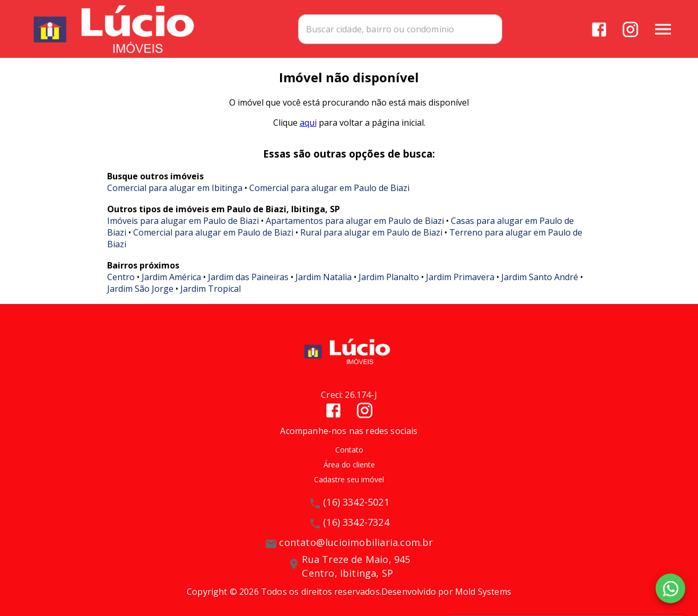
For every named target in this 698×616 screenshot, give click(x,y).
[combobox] (408, 29)
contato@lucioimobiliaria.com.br (356, 543)
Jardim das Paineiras (248, 277)
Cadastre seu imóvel (349, 480)
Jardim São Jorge (140, 289)
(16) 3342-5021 (356, 502)
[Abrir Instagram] (630, 29)
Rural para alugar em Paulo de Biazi (371, 232)
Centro (121, 277)
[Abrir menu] (663, 29)
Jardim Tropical (211, 289)
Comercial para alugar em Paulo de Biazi (329, 188)
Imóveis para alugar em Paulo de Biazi (183, 221)
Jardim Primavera (460, 277)
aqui (308, 123)
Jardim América (171, 277)
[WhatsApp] (670, 588)
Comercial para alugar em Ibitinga (175, 188)
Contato (349, 450)
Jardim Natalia (324, 277)
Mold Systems (483, 592)
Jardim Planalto (389, 277)
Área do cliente (349, 465)
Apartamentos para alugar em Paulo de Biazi (355, 221)
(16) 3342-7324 (356, 523)
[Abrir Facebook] (599, 29)
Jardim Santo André (540, 277)
